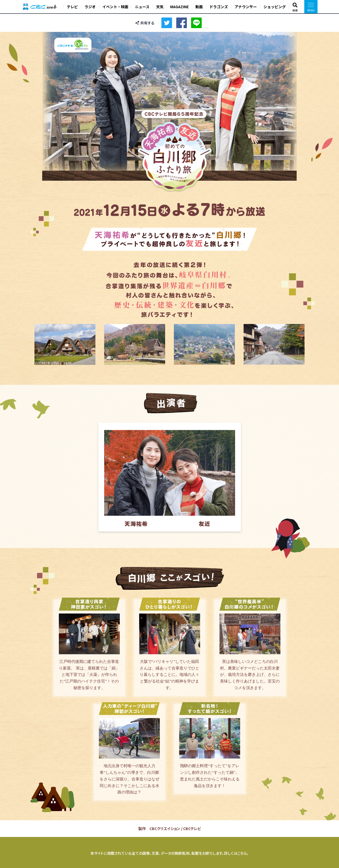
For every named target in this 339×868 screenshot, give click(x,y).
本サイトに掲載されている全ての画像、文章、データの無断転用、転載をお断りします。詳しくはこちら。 (169, 853)
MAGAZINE (179, 7)
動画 (199, 7)
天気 (160, 7)
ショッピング (275, 7)
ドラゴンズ (219, 7)
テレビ (72, 7)
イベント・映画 (115, 7)
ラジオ (90, 7)
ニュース (142, 7)
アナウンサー (246, 7)
